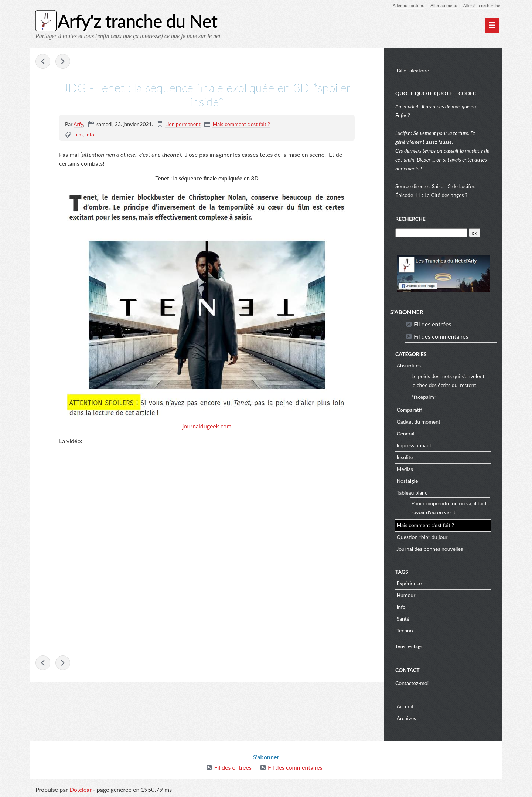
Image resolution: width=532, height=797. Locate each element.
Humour (406, 595)
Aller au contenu (409, 5)
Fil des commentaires (441, 336)
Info (90, 134)
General (406, 433)
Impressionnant (414, 445)
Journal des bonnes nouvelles (430, 549)
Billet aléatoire (413, 70)
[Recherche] (431, 233)
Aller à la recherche (482, 5)
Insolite (405, 457)
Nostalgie (407, 481)
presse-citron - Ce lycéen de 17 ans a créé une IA (43, 61)
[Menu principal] (492, 25)
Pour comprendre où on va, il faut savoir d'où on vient (449, 508)
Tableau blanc (412, 493)
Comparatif (410, 410)
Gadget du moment (419, 422)
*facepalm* (424, 397)
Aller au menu (444, 5)
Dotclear (81, 789)
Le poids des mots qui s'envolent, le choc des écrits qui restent (449, 381)
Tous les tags (409, 647)
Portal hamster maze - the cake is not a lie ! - (63, 61)
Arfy (78, 124)
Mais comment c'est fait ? (241, 124)
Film (78, 134)
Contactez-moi (412, 683)
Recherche (410, 219)
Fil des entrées (432, 324)
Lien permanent (183, 124)
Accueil (405, 706)
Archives (407, 718)
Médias (405, 469)
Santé (403, 619)
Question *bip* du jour (422, 537)
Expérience (409, 583)
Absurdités (409, 365)
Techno (405, 630)
